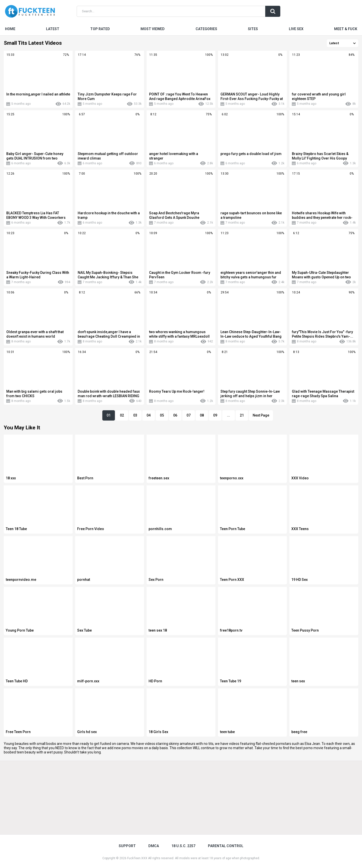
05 (162, 415)
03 (135, 415)
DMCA (154, 846)
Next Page (261, 415)
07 (189, 415)
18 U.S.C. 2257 (183, 846)
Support (127, 846)
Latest (53, 29)
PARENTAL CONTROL (226, 846)
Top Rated (100, 29)
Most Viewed (153, 29)
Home (10, 29)
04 (149, 415)
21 (242, 415)
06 (175, 415)
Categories (206, 29)
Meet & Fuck (346, 29)
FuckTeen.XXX (137, 858)
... (229, 415)
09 (215, 415)
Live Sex (296, 29)
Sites (253, 29)
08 (202, 415)
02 (122, 415)
